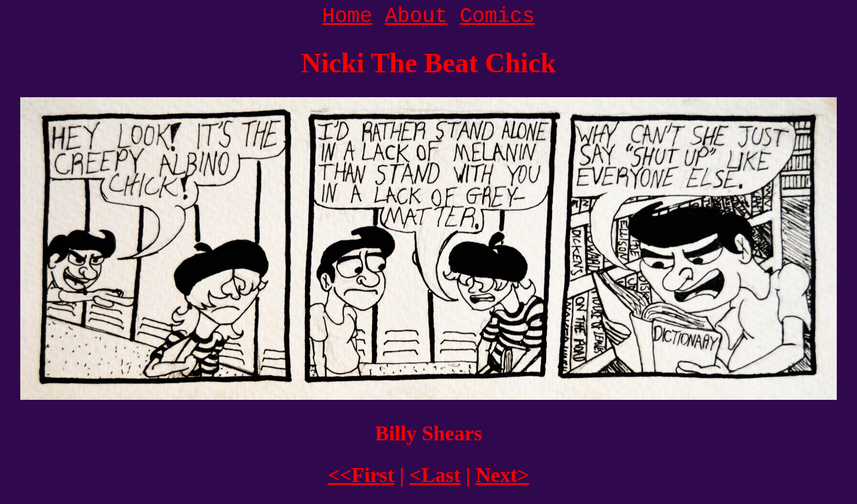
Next (502, 475)
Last (435, 475)
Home (347, 16)
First (361, 475)
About (416, 16)
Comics (498, 16)
